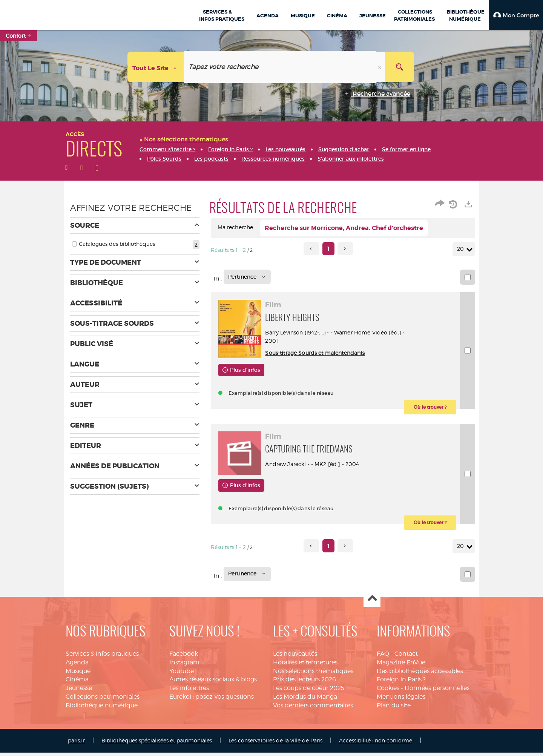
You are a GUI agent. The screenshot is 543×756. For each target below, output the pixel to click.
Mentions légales (401, 700)
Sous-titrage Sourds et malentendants (317, 353)
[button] (516, 15)
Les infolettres (189, 692)
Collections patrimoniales (103, 700)
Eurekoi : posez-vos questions (212, 700)
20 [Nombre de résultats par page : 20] (462, 249)
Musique (78, 674)
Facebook (184, 657)
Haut (372, 602)
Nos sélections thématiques (313, 674)
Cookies (388, 692)
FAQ (383, 657)
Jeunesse (79, 692)
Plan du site (394, 709)
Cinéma (77, 683)
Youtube (182, 674)
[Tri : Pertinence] (247, 277)
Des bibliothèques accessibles (420, 674)
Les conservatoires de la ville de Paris (275, 744)
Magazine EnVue (401, 666)
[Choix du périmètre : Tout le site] (156, 67)
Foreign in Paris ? (401, 683)
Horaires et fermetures (305, 666)
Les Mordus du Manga (305, 700)
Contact (406, 657)
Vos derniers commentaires (313, 709)
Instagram (184, 666)
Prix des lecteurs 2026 (304, 683)
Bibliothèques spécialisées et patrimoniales (157, 744)
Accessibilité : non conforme (376, 744)
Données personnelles (437, 692)
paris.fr (76, 744)
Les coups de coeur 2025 (309, 692)
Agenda (77, 666)
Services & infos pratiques (102, 657)
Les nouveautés (295, 657)
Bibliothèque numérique (102, 709)
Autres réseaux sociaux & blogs (213, 683)
